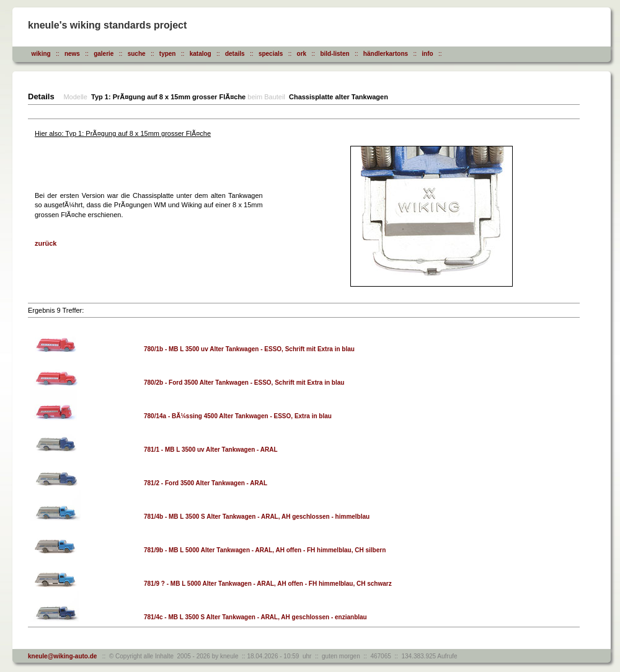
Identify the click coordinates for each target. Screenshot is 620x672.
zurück (46, 243)
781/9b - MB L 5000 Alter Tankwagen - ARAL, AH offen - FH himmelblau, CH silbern (265, 550)
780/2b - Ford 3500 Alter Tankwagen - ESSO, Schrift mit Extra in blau (244, 383)
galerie (104, 54)
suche (137, 54)
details (235, 54)
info (427, 54)
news (72, 54)
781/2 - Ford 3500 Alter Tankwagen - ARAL (206, 483)
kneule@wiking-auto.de (62, 656)
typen (168, 54)
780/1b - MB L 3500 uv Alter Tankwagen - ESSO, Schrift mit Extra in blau (249, 349)
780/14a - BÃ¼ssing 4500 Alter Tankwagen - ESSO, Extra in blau (238, 416)
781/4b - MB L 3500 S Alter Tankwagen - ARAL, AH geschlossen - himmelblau (257, 517)
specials (271, 54)
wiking (41, 54)
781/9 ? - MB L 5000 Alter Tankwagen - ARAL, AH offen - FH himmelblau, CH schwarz (268, 584)
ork (302, 54)
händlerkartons (386, 54)
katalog (201, 54)
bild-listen (334, 54)
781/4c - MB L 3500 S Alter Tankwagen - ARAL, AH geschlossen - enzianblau (255, 617)
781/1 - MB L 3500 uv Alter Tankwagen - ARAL (211, 450)
